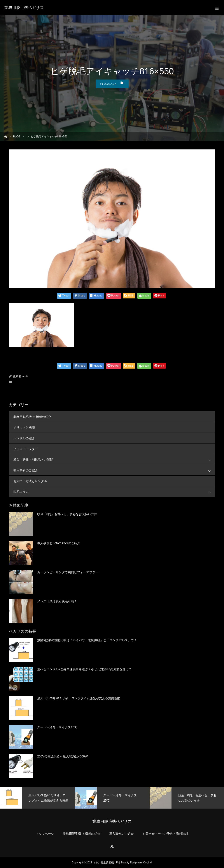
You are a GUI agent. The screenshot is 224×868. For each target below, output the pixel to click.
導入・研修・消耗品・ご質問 (114, 460)
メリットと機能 (24, 428)
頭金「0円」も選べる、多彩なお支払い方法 (67, 514)
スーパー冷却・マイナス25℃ (57, 727)
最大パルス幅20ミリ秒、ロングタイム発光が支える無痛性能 (79, 698)
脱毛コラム (114, 492)
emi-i (25, 376)
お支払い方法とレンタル (30, 481)
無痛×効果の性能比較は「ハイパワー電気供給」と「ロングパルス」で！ (87, 640)
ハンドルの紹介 (24, 438)
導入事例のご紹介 (114, 470)
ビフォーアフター (26, 449)
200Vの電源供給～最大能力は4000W (62, 756)
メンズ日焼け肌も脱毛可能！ (57, 601)
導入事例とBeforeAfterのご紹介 (59, 543)
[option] (37, 798)
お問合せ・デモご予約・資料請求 (165, 834)
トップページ (45, 834)
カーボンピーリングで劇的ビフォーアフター (68, 572)
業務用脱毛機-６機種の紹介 (32, 417)
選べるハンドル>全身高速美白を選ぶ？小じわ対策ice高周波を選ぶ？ (84, 669)
